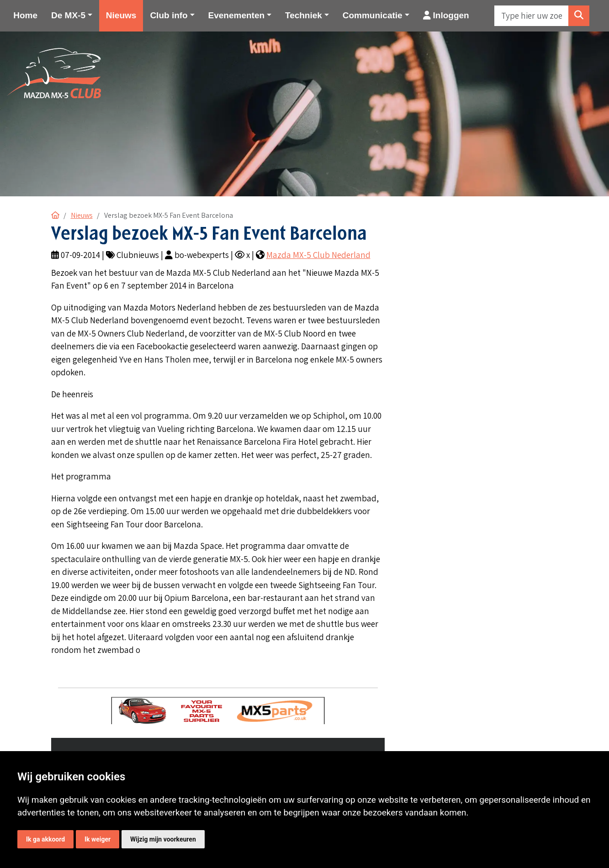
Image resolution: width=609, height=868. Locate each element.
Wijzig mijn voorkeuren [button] (163, 839)
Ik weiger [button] (98, 839)
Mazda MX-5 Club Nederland (318, 255)
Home (25, 15)
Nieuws (121, 15)
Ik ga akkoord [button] (45, 839)
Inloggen (446, 15)
